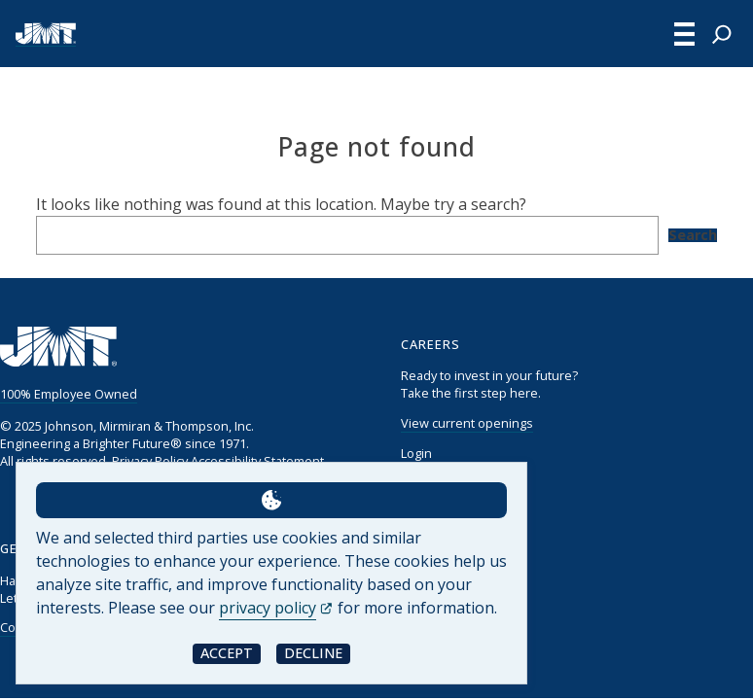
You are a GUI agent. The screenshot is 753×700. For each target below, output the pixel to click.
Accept (227, 653)
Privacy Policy (150, 461)
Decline (313, 653)
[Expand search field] (722, 34)
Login (416, 453)
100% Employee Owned (69, 394)
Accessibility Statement (257, 461)
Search (693, 235)
